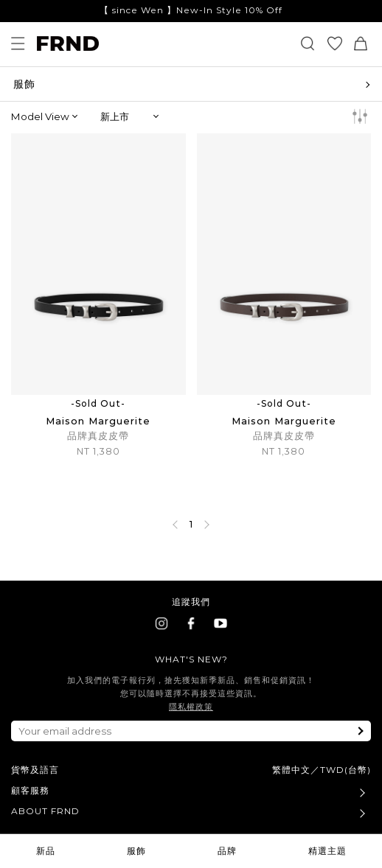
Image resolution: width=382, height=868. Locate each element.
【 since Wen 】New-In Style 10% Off (191, 10)
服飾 (136, 851)
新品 (46, 851)
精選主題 (327, 851)
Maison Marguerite (98, 421)
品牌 (227, 851)
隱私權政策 (191, 707)
